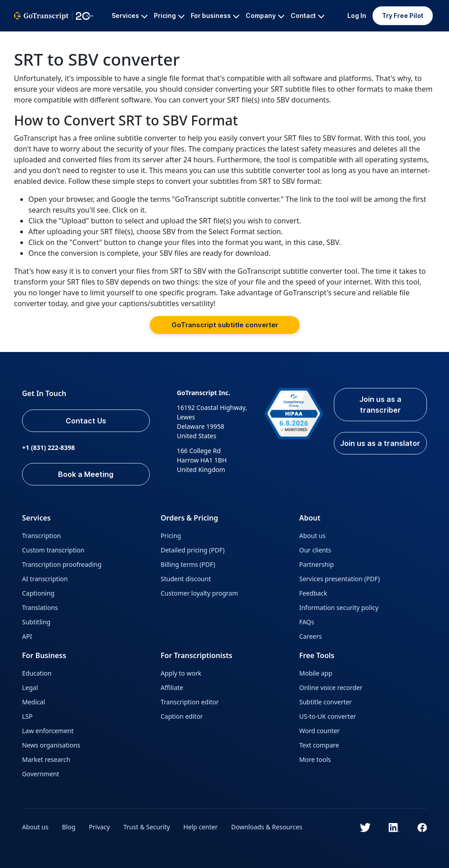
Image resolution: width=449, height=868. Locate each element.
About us (312, 536)
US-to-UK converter (328, 716)
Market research (46, 759)
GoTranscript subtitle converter (225, 325)
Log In (357, 16)
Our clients (315, 550)
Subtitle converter (326, 702)
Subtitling (36, 622)
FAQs (307, 622)
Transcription (41, 536)
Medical (34, 702)
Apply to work (181, 673)
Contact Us (86, 421)
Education (37, 673)
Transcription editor (190, 702)
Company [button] (265, 16)
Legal (30, 688)
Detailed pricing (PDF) (193, 550)
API (27, 636)
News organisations (51, 745)
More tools (315, 759)
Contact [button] (308, 16)
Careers (310, 636)
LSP (27, 716)
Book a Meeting (86, 474)
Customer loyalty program (199, 593)
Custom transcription (53, 550)
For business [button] (215, 16)
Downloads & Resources (267, 827)
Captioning (38, 593)
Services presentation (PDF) (339, 579)
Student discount (186, 579)
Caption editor (182, 716)
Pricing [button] (169, 16)
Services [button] (130, 16)
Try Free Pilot (403, 16)
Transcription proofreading (62, 564)
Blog (69, 827)
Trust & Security (146, 827)
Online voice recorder (331, 688)
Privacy (100, 827)
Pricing (171, 536)
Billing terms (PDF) (188, 564)
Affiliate (172, 688)
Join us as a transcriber (380, 405)
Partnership (317, 564)
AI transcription (45, 579)
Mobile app (316, 673)
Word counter (319, 731)
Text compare (319, 745)
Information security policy (339, 608)
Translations (40, 608)
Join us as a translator (380, 443)
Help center (201, 827)
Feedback (313, 593)
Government (41, 774)
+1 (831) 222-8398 (48, 447)
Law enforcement (48, 731)
